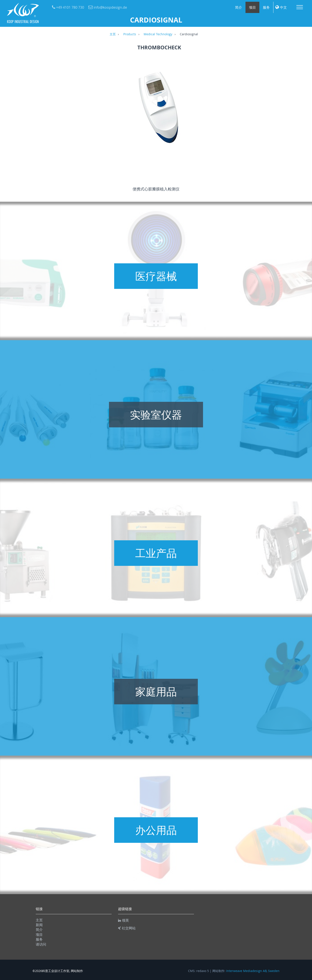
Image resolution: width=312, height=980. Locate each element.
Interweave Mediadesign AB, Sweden (253, 971)
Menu (300, 7)
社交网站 (127, 928)
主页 (113, 34)
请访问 (41, 944)
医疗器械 (156, 276)
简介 (239, 7)
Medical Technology (158, 34)
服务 (266, 7)
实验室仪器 (156, 415)
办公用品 (156, 830)
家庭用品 (156, 692)
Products (130, 34)
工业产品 (156, 553)
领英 (123, 920)
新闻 (39, 925)
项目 (252, 7)
